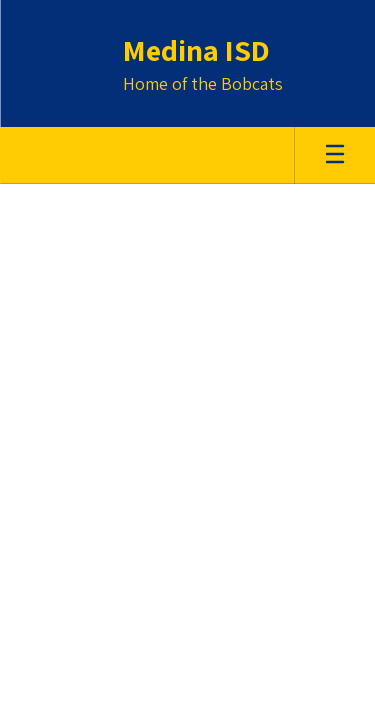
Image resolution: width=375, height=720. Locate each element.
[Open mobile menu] (335, 155)
